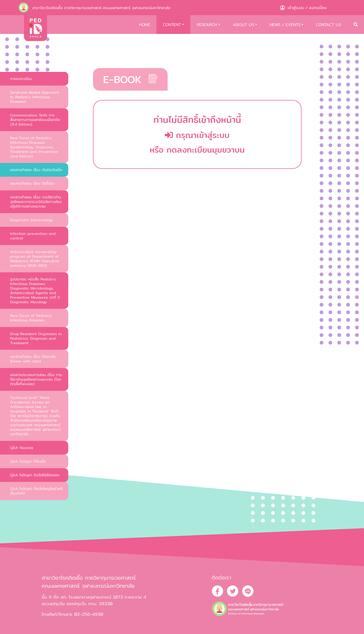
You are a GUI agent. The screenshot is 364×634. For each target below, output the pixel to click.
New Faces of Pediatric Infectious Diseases (31, 318)
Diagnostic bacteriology (31, 220)
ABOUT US (243, 25)
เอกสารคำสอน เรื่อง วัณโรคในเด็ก (36, 170)
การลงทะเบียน (21, 79)
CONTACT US (328, 25)
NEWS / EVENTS (285, 25)
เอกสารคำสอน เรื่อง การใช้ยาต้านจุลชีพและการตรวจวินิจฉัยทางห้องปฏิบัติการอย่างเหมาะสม (36, 202)
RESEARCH (207, 25)
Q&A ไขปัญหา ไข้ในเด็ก (28, 461)
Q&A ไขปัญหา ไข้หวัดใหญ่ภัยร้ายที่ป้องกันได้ (36, 491)
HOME (145, 25)
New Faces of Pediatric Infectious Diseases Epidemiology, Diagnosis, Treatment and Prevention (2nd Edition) (34, 147)
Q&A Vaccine (22, 448)
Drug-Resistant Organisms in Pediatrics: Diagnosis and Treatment (36, 338)
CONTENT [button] (172, 25)
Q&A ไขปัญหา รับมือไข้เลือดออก (35, 475)
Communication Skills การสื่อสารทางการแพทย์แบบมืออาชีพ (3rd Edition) (35, 120)
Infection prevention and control (33, 236)
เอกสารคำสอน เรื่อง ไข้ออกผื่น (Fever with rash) (33, 359)
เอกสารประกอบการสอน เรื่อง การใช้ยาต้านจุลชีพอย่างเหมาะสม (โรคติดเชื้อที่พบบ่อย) (36, 379)
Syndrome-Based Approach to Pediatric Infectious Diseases (35, 97)
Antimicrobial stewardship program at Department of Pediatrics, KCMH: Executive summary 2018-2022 (35, 259)
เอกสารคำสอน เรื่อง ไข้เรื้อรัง (32, 183)
